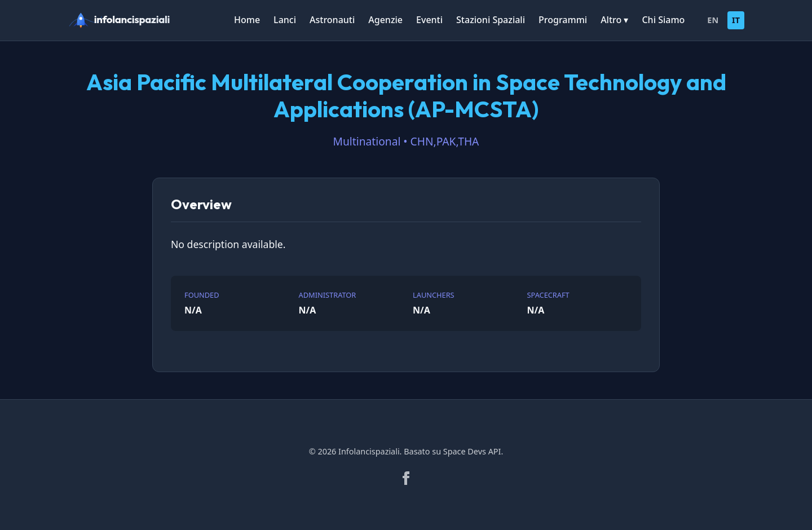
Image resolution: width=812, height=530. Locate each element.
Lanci (285, 20)
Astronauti (332, 20)
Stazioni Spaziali (491, 20)
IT (736, 20)
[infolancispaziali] (124, 20)
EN (713, 20)
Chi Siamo (663, 20)
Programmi (563, 20)
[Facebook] (406, 478)
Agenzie (385, 20)
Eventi (429, 20)
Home (247, 20)
